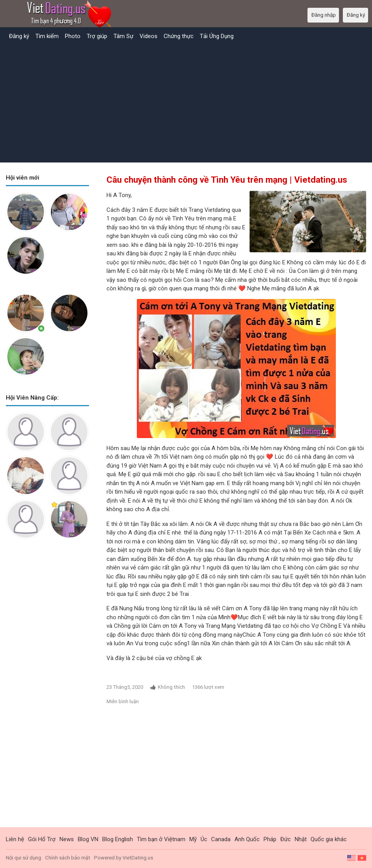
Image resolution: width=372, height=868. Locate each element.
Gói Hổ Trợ (42, 839)
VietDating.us (138, 858)
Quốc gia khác (329, 839)
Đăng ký (19, 36)
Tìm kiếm (47, 36)
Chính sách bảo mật (68, 858)
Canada (221, 839)
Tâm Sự (123, 36)
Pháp (270, 839)
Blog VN (88, 839)
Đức (286, 839)
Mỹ (193, 839)
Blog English (118, 839)
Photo (73, 36)
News (67, 839)
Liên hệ (15, 839)
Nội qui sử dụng (24, 858)
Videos (148, 36)
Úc (204, 839)
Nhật (301, 839)
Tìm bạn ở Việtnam (161, 839)
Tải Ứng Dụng (217, 36)
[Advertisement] (186, 102)
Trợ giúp (97, 36)
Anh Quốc (247, 839)
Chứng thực (179, 36)
